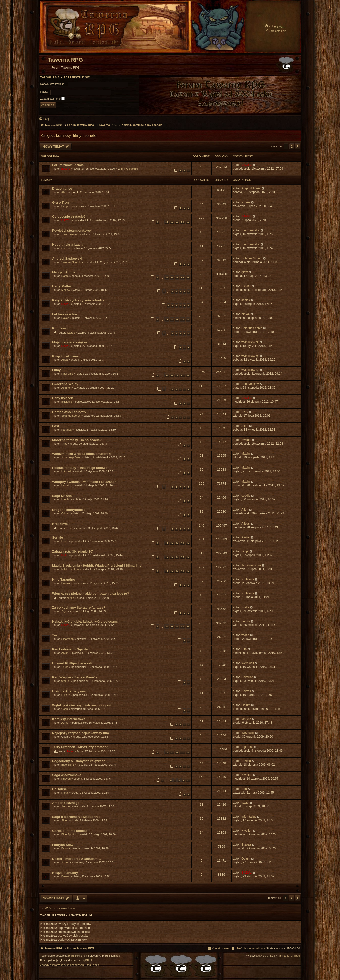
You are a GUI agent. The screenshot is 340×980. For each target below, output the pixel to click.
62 (188, 375)
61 (182, 375)
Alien (64, 192)
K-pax (65, 793)
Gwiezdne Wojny (65, 384)
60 (177, 375)
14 (172, 319)
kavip (245, 803)
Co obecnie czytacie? (69, 217)
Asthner (66, 388)
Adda (65, 360)
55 (188, 222)
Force (65, 541)
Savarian (247, 677)
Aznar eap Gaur (71, 457)
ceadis (246, 496)
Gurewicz (67, 248)
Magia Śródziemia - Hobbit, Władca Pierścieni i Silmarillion (98, 566)
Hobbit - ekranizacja (68, 244)
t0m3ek (66, 681)
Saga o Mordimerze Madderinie (76, 817)
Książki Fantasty (65, 873)
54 (182, 222)
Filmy (56, 370)
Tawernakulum (70, 234)
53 (177, 222)
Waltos (71, 333)
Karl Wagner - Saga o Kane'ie (75, 677)
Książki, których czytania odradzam (80, 300)
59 (172, 375)
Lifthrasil (66, 471)
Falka (65, 555)
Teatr (56, 635)
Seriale (57, 538)
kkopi (245, 551)
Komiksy (59, 328)
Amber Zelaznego (66, 803)
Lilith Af (66, 695)
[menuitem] (273, 26)
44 (177, 627)
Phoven (66, 779)
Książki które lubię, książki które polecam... (86, 621)
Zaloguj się (50, 77)
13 (167, 319)
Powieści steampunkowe (71, 230)
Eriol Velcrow (250, 384)
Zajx (64, 611)
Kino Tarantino (64, 579)
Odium (65, 513)
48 (172, 278)
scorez (246, 202)
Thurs (65, 667)
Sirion (65, 820)
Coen (65, 709)
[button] (297, 146)
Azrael (65, 723)
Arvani (65, 653)
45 (182, 627)
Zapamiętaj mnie (52, 99)
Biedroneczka (250, 230)
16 (182, 319)
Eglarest (247, 747)
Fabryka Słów (63, 845)
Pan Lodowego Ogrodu (70, 649)
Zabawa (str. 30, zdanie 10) (73, 552)
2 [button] (292, 146)
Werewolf (248, 663)
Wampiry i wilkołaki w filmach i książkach (84, 482)
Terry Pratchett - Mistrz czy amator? (80, 747)
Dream (65, 876)
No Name (248, 579)
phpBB (72, 956)
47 (167, 278)
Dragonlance (62, 189)
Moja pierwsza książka (70, 342)
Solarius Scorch (71, 262)
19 (188, 557)
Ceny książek (62, 398)
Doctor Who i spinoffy (69, 412)
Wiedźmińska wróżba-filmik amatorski (82, 454)
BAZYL (66, 169)
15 (177, 319)
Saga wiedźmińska (67, 775)
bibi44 (245, 314)
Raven (65, 318)
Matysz (246, 719)
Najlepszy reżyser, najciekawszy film (81, 733)
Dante (65, 276)
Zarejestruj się (77, 77)
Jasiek (246, 300)
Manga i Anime (64, 272)
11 (167, 543)
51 (167, 222)
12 (172, 543)
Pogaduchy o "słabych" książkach (79, 761)
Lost (56, 426)
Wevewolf (248, 733)
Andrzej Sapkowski (67, 258)
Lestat (65, 485)
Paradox (66, 430)
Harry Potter (62, 286)
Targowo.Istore (251, 565)
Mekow (66, 290)
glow (244, 272)
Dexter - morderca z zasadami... (77, 859)
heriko (70, 598)
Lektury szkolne (65, 314)
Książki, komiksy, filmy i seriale (69, 135)
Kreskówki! (61, 524)
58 (167, 375)
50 (182, 278)
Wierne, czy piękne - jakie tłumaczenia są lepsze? (90, 593)
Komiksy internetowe (69, 719)
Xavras (246, 691)
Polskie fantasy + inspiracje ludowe (80, 468)
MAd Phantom (70, 569)
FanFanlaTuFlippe (289, 956)
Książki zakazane (65, 356)
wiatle (245, 607)
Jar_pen (66, 806)
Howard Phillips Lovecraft (72, 663)
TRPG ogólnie (129, 169)
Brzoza (66, 583)
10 (188, 780)
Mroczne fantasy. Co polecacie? (77, 440)
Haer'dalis (67, 374)
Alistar (246, 524)
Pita (244, 649)
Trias (64, 444)
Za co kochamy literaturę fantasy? (79, 607)
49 (177, 278)
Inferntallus (249, 817)
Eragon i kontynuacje (69, 510)
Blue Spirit (68, 765)
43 (172, 627)
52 (172, 222)
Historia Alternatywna (69, 691)
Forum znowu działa (68, 165)
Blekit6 (246, 286)
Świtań (246, 440)
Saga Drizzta (62, 496)
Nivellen (247, 775)
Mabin (245, 454)
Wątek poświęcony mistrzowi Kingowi (82, 705)
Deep (65, 206)
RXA (244, 412)
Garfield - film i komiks (70, 831)
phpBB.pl (86, 960)
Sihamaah (68, 639)
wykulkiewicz (250, 342)
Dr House (59, 789)
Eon (244, 789)
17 (188, 319)
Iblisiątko (67, 402)
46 (188, 627)
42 (167, 627)
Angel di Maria (251, 188)
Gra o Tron (60, 203)
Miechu (66, 499)
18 (182, 557)
